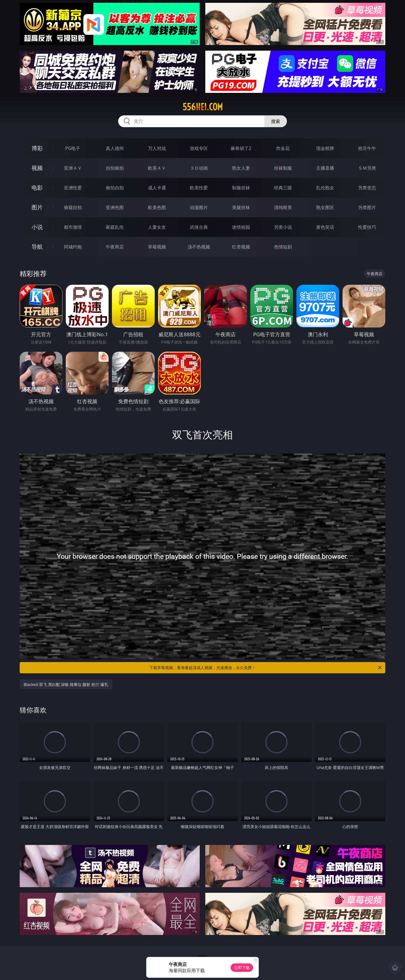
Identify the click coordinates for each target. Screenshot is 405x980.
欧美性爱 (199, 188)
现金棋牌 (325, 148)
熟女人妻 (241, 168)
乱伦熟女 (325, 188)
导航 (37, 247)
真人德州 (115, 148)
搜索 (276, 121)
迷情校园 (241, 227)
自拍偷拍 (115, 168)
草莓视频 (157, 247)
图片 (37, 207)
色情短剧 (283, 247)
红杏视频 (241, 247)
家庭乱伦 (115, 227)
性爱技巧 (367, 227)
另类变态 (367, 188)
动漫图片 (199, 207)
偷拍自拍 (115, 188)
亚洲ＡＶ (73, 168)
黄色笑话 (325, 227)
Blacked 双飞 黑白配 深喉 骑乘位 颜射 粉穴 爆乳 (66, 684)
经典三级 (283, 188)
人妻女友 (157, 227)
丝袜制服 (283, 168)
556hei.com (203, 107)
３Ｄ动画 (199, 168)
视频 (37, 168)
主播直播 (325, 168)
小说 (37, 227)
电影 (37, 188)
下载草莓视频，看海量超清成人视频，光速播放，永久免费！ (266, 668)
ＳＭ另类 (367, 168)
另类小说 (283, 227)
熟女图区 (325, 207)
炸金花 (283, 148)
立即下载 (242, 967)
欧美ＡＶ (157, 168)
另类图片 (367, 207)
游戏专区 (199, 148)
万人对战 (157, 148)
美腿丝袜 (241, 207)
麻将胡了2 (241, 148)
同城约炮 (73, 247)
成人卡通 (157, 188)
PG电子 (73, 148)
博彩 (37, 148)
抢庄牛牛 (367, 148)
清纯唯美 (283, 207)
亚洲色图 (115, 207)
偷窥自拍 (73, 207)
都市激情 (73, 227)
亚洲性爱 (73, 188)
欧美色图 (157, 207)
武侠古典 (199, 227)
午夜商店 (115, 247)
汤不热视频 (199, 247)
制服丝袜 (241, 188)
